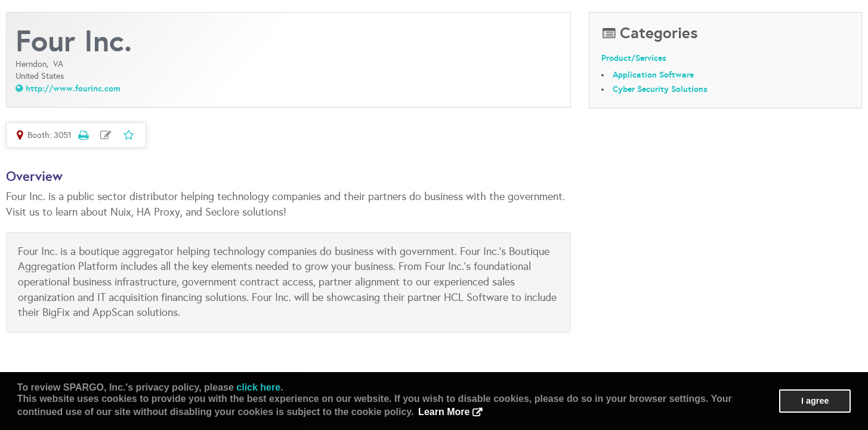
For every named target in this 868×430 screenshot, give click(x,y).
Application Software (653, 75)
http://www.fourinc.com (73, 88)
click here (258, 387)
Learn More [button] (444, 412)
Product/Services (634, 58)
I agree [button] (815, 401)
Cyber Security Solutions (660, 89)
